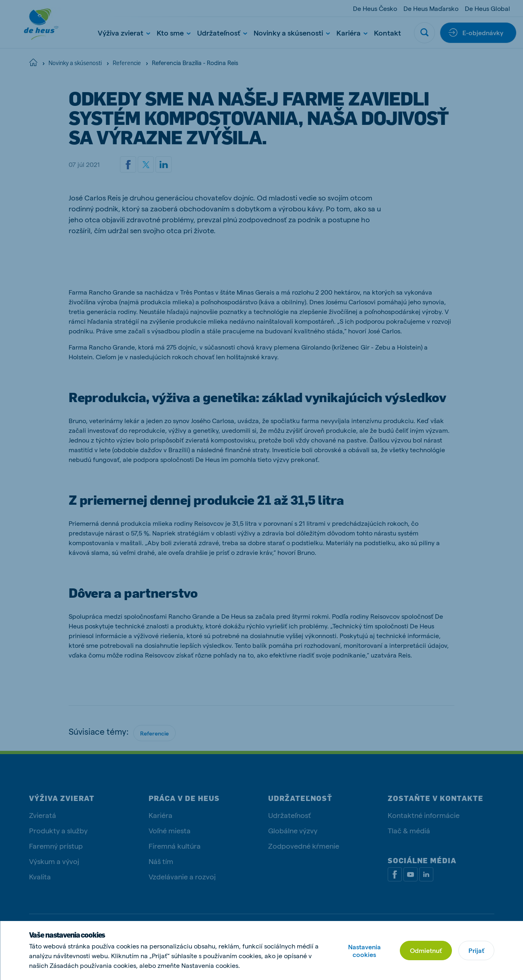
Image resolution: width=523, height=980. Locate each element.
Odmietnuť (426, 950)
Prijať (476, 950)
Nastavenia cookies (364, 950)
